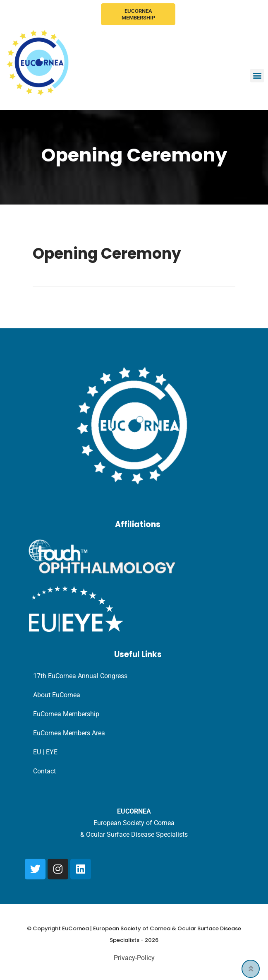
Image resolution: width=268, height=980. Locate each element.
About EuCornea (57, 695)
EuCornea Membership (138, 14)
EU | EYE (45, 752)
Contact (44, 771)
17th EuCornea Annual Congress (80, 676)
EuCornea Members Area (69, 733)
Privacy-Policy (134, 958)
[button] (257, 76)
